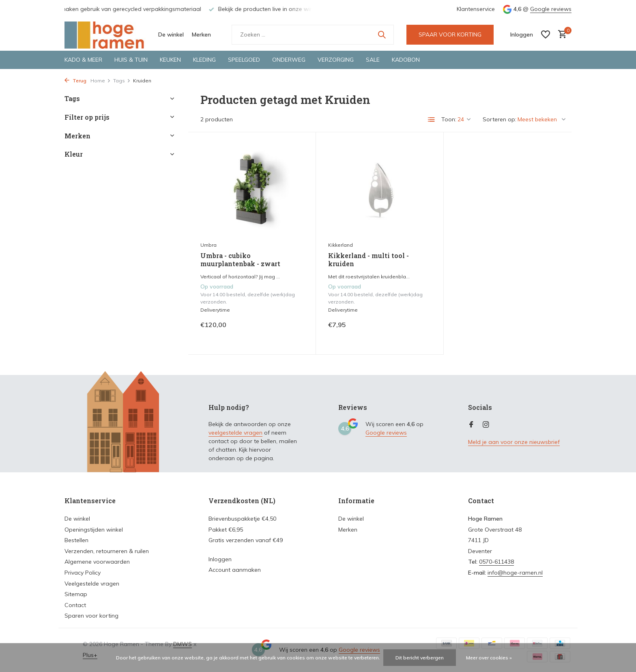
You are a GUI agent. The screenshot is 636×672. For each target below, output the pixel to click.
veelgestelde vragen (235, 433)
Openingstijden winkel (94, 530)
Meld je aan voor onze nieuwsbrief (514, 442)
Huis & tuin (131, 60)
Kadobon (406, 60)
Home (101, 81)
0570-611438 (496, 562)
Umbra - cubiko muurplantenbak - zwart (240, 260)
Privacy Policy (83, 573)
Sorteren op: (500, 119)
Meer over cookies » (489, 658)
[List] (432, 120)
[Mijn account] (522, 34)
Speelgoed (244, 60)
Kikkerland (341, 245)
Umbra (208, 245)
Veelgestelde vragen (92, 584)
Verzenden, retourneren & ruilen (107, 551)
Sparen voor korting (91, 616)
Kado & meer (83, 60)
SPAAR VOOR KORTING (450, 34)
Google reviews (551, 9)
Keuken (170, 60)
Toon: (449, 119)
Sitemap (76, 594)
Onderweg (289, 60)
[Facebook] (471, 425)
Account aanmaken (235, 570)
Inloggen (220, 559)
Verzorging (336, 60)
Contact (75, 605)
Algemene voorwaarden (97, 562)
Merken (201, 34)
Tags (122, 81)
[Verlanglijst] (546, 34)
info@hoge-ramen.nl (515, 573)
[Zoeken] (313, 35)
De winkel (171, 34)
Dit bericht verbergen (420, 658)
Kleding (204, 60)
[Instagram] (486, 425)
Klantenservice (476, 9)
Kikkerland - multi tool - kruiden (368, 260)
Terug (75, 81)
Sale (373, 60)
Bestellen (76, 540)
